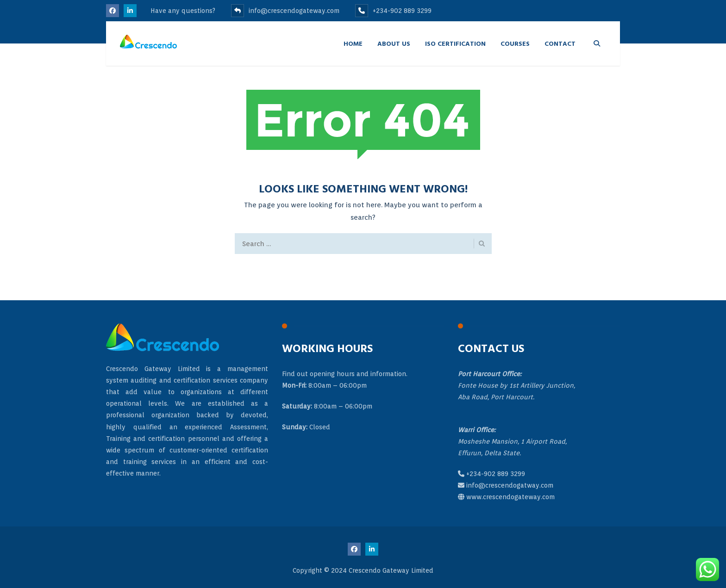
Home (353, 43)
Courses (515, 43)
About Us (394, 43)
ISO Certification (455, 43)
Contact (560, 43)
